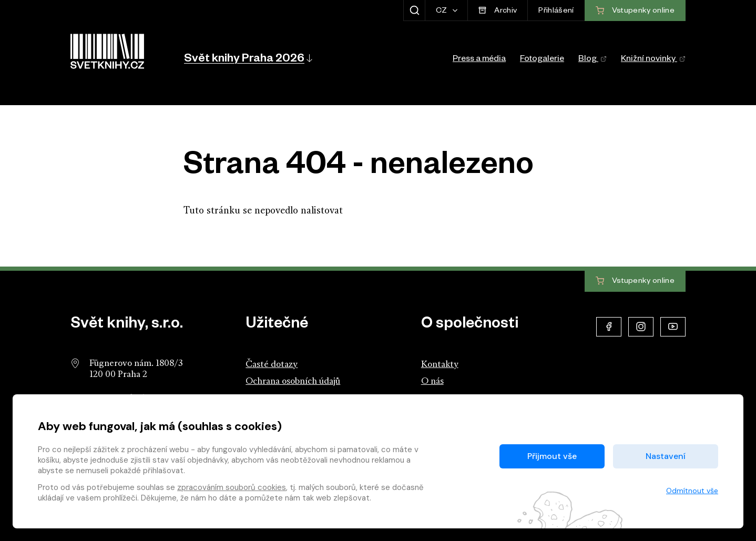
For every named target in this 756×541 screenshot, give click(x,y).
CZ (442, 12)
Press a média (479, 60)
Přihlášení (556, 12)
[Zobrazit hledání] (414, 11)
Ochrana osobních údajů (293, 381)
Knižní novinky (653, 60)
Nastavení (666, 456)
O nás (432, 381)
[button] (247, 58)
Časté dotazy (272, 365)
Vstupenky (635, 281)
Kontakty (440, 365)
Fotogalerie (542, 60)
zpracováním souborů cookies (232, 487)
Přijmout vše (552, 456)
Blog (592, 60)
